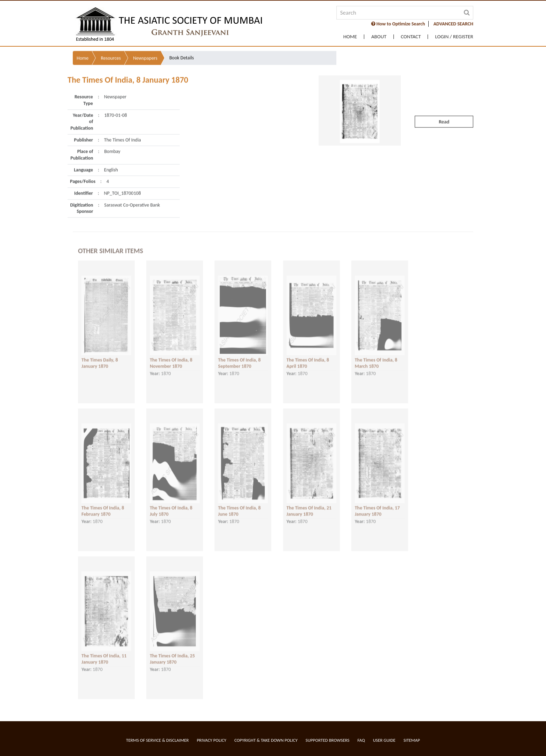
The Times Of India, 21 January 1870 (309, 506)
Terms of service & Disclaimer (157, 740)
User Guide (384, 740)
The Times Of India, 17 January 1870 (377, 506)
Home (350, 37)
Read (444, 108)
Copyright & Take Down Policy (266, 740)
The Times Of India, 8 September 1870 (239, 358)
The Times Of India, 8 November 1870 (171, 358)
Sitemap (412, 740)
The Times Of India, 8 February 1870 (103, 506)
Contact (411, 37)
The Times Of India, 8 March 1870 (376, 358)
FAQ (361, 740)
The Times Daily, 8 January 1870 (100, 358)
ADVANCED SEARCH (453, 24)
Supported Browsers (328, 740)
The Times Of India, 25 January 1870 (172, 654)
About (379, 37)
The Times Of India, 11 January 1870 (104, 654)
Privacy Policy (212, 740)
